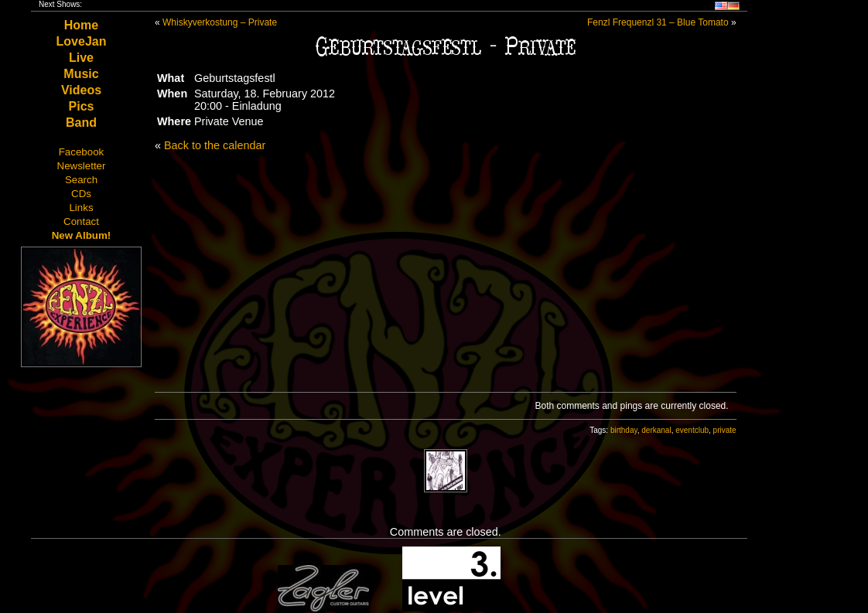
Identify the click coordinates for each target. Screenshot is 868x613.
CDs (81, 194)
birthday (624, 430)
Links (81, 208)
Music (81, 74)
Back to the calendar (215, 145)
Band (81, 123)
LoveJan (82, 41)
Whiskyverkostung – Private (220, 22)
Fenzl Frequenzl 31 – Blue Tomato (658, 22)
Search (81, 180)
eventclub (692, 430)
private (725, 430)
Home (81, 25)
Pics (82, 106)
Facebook (82, 152)
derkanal (656, 430)
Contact (81, 221)
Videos (81, 90)
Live (81, 58)
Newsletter (82, 166)
